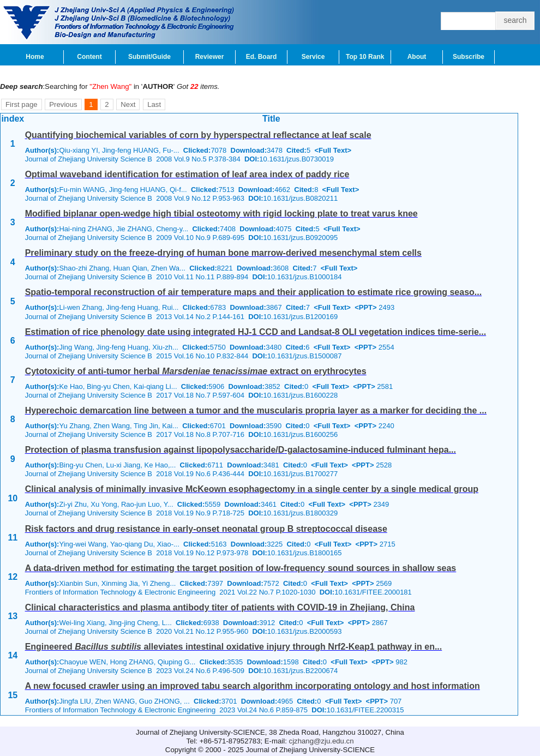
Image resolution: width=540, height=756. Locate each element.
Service (313, 57)
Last (154, 104)
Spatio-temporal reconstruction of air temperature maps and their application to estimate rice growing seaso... (254, 292)
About (417, 57)
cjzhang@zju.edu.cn (322, 741)
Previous (63, 104)
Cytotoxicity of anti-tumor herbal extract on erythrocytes (196, 371)
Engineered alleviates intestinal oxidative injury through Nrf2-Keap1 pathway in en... (234, 647)
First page (22, 104)
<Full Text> (333, 150)
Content (89, 57)
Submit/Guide (149, 57)
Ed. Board (262, 57)
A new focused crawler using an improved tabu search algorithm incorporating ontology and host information (253, 686)
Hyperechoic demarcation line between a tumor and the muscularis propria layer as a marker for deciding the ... (256, 410)
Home (35, 57)
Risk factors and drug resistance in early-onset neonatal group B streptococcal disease (206, 529)
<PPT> (365, 307)
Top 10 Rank (365, 57)
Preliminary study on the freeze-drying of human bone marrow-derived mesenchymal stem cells (223, 253)
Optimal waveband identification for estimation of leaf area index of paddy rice (187, 174)
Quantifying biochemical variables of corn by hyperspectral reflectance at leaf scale (198, 135)
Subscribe (469, 57)
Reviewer (210, 57)
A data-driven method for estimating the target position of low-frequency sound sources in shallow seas (241, 568)
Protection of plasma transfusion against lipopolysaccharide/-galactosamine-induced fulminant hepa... (241, 450)
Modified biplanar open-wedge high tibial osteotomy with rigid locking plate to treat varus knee (221, 214)
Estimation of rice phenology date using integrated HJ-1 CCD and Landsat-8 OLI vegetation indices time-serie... (256, 332)
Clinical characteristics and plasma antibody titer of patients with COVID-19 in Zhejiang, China (220, 607)
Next (128, 104)
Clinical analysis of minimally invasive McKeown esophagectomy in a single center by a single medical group (252, 489)
